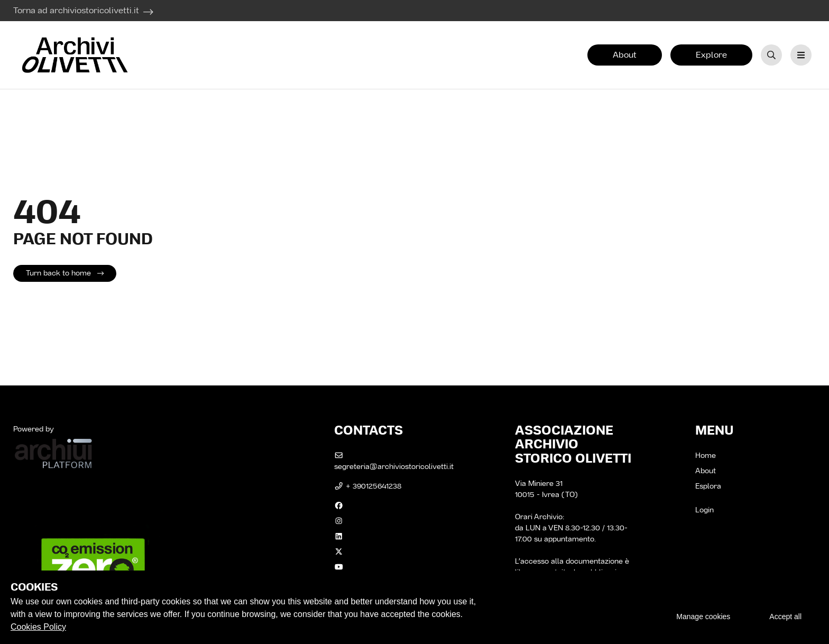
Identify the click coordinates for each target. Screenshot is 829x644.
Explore (711, 55)
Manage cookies (703, 617)
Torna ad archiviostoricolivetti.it (76, 10)
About (625, 55)
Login (704, 510)
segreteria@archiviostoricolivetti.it (394, 462)
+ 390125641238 (368, 486)
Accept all (785, 617)
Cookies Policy (38, 627)
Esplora (708, 486)
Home (706, 455)
